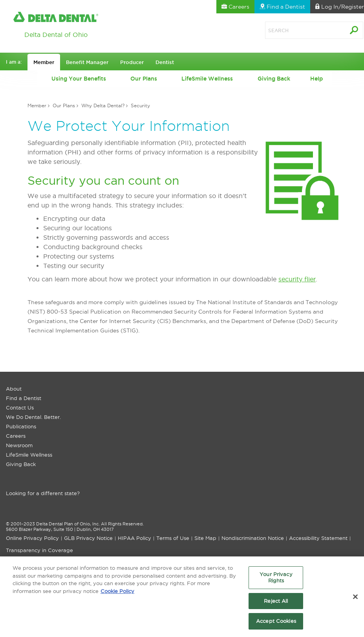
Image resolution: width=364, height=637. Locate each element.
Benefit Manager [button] (87, 62)
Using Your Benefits (79, 79)
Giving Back (274, 79)
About (14, 389)
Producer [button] (132, 62)
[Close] (355, 599)
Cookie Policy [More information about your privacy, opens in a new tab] (117, 593)
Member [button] (44, 62)
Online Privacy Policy (32, 538)
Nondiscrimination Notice (253, 538)
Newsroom (19, 445)
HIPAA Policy (134, 538)
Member (37, 106)
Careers (16, 436)
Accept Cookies (276, 623)
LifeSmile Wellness (207, 79)
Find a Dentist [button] (282, 7)
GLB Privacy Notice (88, 538)
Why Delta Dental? (103, 106)
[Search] (296, 30)
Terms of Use (173, 538)
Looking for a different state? (43, 493)
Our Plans (144, 79)
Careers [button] (235, 7)
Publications (21, 426)
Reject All (276, 603)
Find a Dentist (24, 398)
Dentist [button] (165, 62)
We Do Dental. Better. (33, 417)
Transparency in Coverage (39, 550)
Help (316, 79)
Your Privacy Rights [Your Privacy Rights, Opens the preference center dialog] (276, 580)
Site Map (205, 538)
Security (140, 106)
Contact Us (20, 408)
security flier (297, 279)
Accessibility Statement (318, 538)
